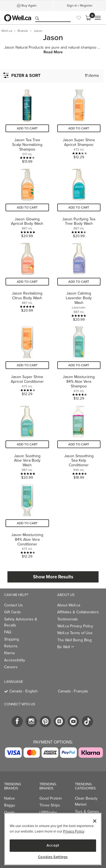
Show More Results (53, 577)
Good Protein (51, 798)
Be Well (66, 647)
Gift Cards (13, 612)
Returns (11, 646)
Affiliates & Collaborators (78, 612)
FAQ (8, 632)
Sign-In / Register (80, 5)
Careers (11, 667)
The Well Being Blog (74, 640)
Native (9, 798)
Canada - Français (73, 691)
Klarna (9, 653)
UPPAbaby (48, 812)
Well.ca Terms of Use (75, 633)
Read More (53, 52)
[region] (53, 839)
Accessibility (15, 660)
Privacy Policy (74, 831)
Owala (9, 812)
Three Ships (50, 805)
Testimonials (68, 619)
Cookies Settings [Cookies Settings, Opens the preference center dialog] (53, 857)
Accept (53, 845)
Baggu (10, 805)
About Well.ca (69, 605)
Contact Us (13, 605)
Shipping (12, 639)
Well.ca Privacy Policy (75, 626)
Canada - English (24, 691)
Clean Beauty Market (86, 801)
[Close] (95, 821)
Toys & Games (87, 812)
